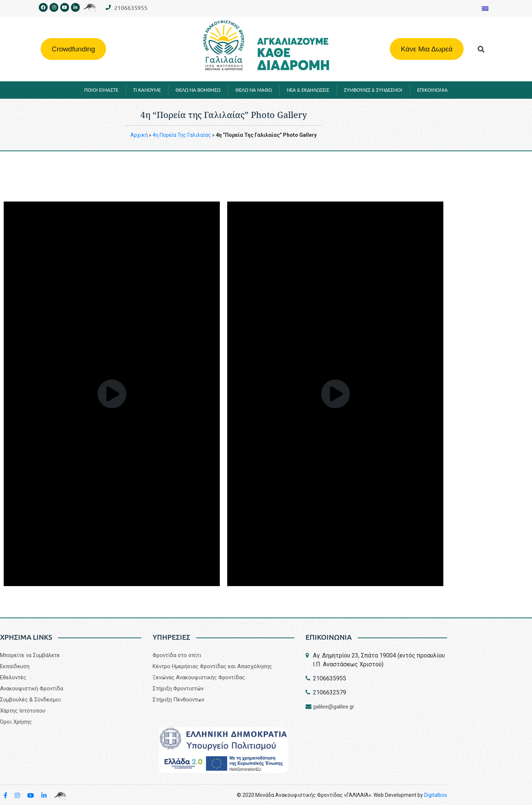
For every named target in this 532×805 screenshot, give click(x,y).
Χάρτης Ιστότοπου (23, 711)
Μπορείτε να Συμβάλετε (30, 655)
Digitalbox (436, 795)
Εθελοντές (13, 677)
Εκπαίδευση (15, 666)
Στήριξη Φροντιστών (178, 689)
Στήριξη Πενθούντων (178, 700)
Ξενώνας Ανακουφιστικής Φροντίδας (199, 677)
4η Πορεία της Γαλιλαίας (182, 135)
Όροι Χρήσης (16, 722)
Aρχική (139, 135)
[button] (481, 49)
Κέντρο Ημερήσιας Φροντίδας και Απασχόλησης (212, 666)
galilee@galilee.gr (334, 707)
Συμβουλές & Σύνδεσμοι (30, 700)
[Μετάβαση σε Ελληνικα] (485, 8)
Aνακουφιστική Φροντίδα (32, 689)
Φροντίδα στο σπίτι (177, 655)
